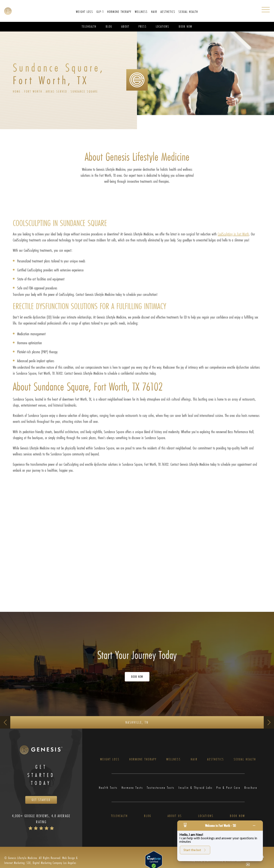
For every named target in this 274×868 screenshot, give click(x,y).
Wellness (174, 761)
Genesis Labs (234, 863)
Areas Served (60, 92)
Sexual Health (245, 761)
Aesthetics (215, 761)
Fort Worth (35, 92)
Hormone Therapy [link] (119, 12)
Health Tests (107, 789)
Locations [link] (163, 26)
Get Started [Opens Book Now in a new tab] (41, 803)
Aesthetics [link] (168, 12)
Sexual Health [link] (188, 12)
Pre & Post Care (230, 789)
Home (17, 92)
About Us (174, 818)
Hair (194, 761)
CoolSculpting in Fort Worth (233, 235)
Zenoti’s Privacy (215, 863)
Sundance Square (89, 92)
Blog (147, 818)
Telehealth (119, 818)
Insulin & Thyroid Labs (196, 789)
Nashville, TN (137, 723)
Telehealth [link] (89, 26)
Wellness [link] (141, 12)
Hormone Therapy (143, 761)
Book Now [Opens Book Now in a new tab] (137, 677)
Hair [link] (154, 12)
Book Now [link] (185, 26)
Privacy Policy (195, 863)
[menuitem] (85, 12)
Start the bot (195, 850)
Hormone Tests (131, 789)
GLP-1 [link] (100, 12)
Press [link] (143, 26)
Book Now (238, 818)
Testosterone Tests (160, 789)
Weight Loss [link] (85, 12)
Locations (206, 818)
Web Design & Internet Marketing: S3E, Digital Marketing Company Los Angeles (41, 863)
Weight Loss (109, 761)
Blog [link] (109, 26)
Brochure (252, 789)
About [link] (125, 26)
